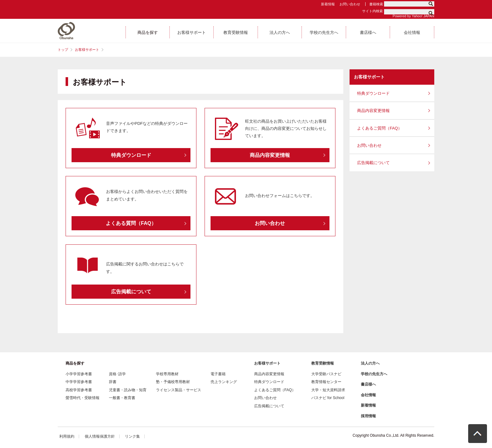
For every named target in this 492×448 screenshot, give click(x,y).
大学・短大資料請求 (328, 390)
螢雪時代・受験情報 (83, 398)
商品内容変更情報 (373, 111)
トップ (63, 50)
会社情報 (368, 395)
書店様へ (368, 384)
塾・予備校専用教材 (173, 382)
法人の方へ (370, 363)
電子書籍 (218, 374)
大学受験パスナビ (326, 374)
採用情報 (368, 416)
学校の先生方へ (374, 374)
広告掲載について (373, 163)
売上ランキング (224, 382)
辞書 (113, 382)
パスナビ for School (328, 398)
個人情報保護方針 (100, 436)
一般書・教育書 (122, 398)
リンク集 (132, 436)
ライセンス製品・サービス (179, 390)
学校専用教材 (167, 374)
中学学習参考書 (79, 382)
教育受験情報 (323, 363)
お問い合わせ (350, 4)
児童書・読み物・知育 (128, 390)
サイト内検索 (372, 11)
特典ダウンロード (373, 93)
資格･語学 (117, 374)
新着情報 (328, 4)
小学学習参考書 (79, 374)
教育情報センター (326, 382)
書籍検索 (376, 4)
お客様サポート (87, 50)
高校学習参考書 (79, 390)
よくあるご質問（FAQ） (380, 128)
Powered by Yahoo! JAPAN (413, 16)
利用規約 (67, 436)
